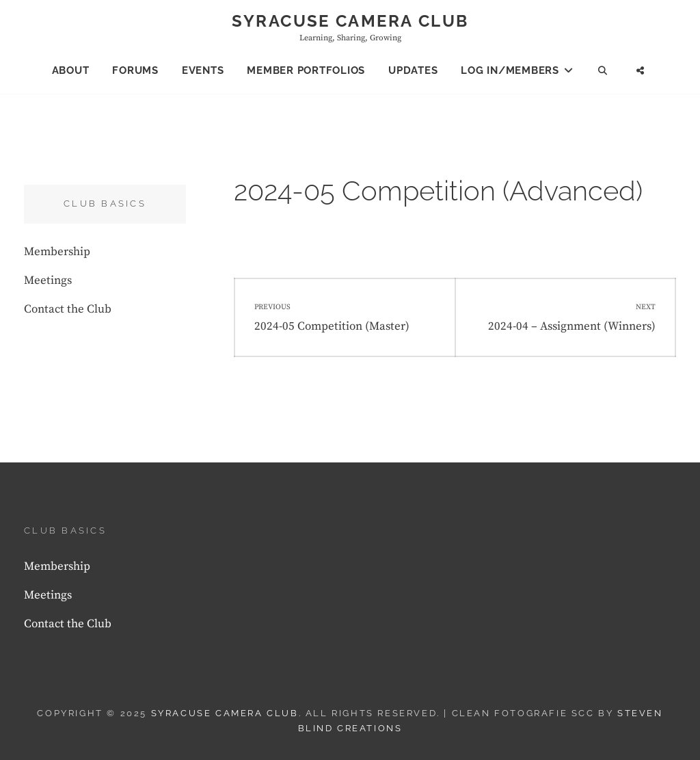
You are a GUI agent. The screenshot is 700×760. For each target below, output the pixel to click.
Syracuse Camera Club (350, 21)
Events (203, 70)
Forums (135, 70)
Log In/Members (510, 70)
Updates (413, 70)
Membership (57, 252)
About (71, 70)
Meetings (48, 280)
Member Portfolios (306, 70)
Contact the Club (68, 309)
